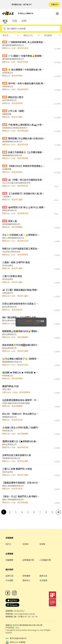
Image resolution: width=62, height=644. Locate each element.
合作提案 (43, 580)
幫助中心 (26, 580)
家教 (24, 21)
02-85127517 (19, 611)
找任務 (25, 544)
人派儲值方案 (45, 560)
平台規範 (9, 580)
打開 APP (55, 4)
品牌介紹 (9, 576)
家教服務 (26, 576)
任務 (15, 21)
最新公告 (43, 576)
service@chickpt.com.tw (24, 614)
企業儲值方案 (28, 560)
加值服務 (9, 560)
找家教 (42, 544)
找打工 (8, 544)
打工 (5, 21)
